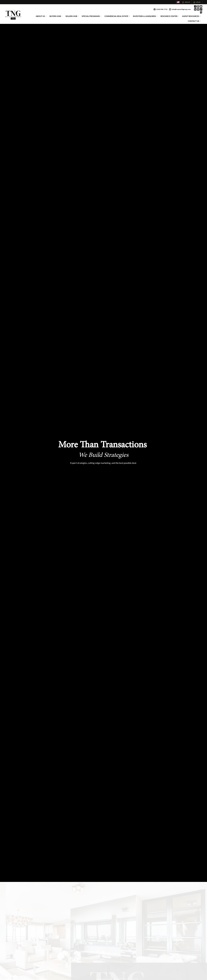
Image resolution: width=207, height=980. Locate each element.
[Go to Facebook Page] (195, 6)
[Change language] (178, 2)
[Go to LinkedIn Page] (195, 9)
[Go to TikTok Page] (201, 9)
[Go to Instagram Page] (198, 6)
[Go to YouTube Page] (201, 6)
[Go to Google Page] (201, 12)
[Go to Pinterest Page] (198, 9)
